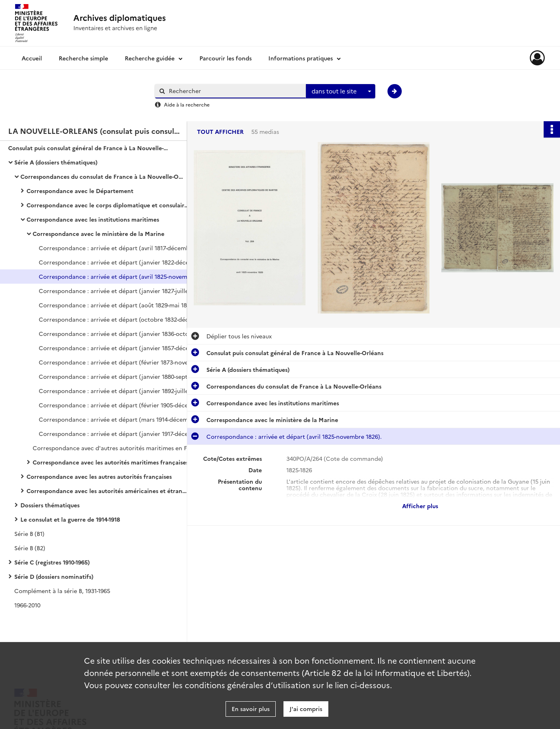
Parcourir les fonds (226, 58)
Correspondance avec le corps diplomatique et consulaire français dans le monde (108, 205)
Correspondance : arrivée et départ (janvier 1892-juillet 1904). (120, 391)
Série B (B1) (29, 533)
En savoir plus (251, 709)
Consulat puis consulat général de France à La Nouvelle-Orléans (90, 148)
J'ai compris (306, 709)
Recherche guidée (150, 58)
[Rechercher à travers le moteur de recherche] (235, 91)
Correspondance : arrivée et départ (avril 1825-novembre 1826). (120, 276)
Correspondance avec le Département (80, 191)
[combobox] (341, 91)
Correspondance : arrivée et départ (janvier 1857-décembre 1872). (120, 348)
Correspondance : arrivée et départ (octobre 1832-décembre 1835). (120, 319)
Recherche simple (83, 58)
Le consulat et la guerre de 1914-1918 (70, 519)
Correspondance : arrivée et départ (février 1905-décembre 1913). (120, 405)
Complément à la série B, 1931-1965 (62, 591)
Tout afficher (220, 132)
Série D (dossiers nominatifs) (54, 576)
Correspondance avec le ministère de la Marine (98, 233)
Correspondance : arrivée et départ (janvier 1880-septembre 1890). (120, 376)
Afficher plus (420, 506)
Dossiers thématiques (50, 505)
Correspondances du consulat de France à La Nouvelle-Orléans (102, 176)
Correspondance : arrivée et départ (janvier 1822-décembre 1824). (120, 262)
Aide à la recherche (187, 104)
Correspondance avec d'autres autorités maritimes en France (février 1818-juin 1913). (114, 448)
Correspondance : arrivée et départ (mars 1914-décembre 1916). (120, 419)
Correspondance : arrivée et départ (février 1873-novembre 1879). (120, 362)
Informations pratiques (301, 58)
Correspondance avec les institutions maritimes (93, 219)
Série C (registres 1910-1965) (52, 562)
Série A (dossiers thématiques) (56, 162)
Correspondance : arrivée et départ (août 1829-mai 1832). (118, 305)
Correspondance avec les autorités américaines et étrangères (108, 491)
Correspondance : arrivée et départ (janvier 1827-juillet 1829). (120, 291)
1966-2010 (27, 605)
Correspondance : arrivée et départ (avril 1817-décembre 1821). (120, 248)
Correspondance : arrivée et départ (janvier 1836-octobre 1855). (120, 333)
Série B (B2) (30, 548)
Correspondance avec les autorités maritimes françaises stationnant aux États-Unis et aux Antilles (114, 462)
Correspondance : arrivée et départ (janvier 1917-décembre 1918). (120, 433)
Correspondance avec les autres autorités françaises (99, 476)
